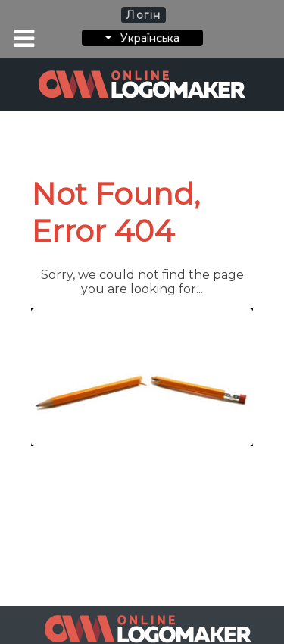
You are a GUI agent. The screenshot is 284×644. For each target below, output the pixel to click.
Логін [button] (144, 15)
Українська (142, 38)
